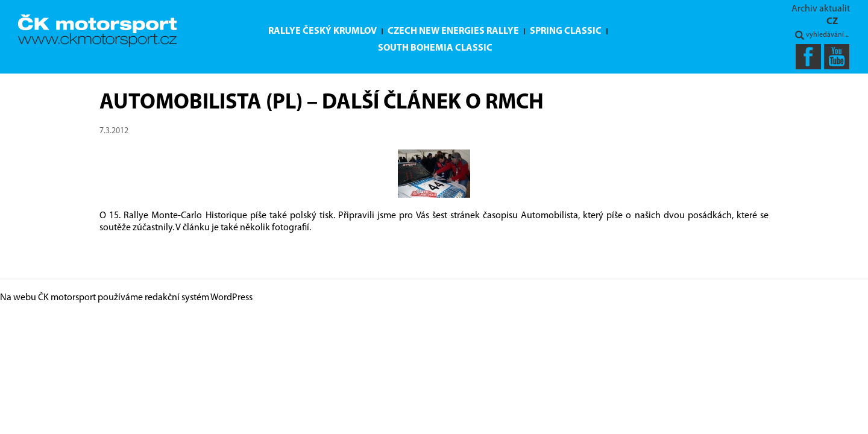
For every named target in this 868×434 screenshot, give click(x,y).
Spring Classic (566, 31)
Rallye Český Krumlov (322, 31)
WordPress (231, 298)
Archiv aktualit (821, 9)
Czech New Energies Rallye (453, 31)
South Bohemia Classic (435, 48)
